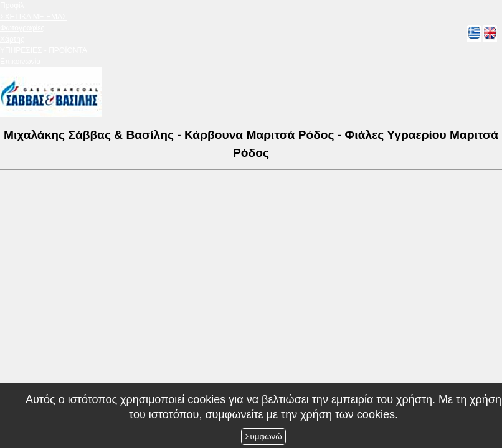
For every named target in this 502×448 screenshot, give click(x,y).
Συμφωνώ (263, 436)
